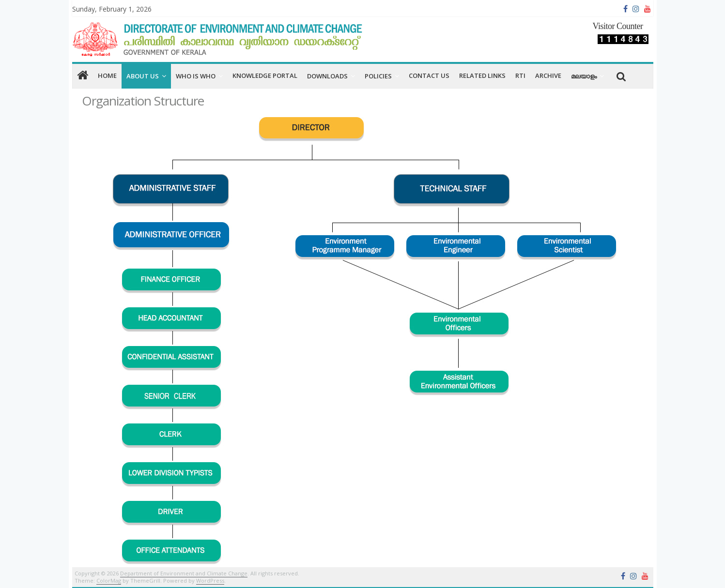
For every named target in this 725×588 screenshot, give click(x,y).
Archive (548, 75)
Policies (378, 76)
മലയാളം (584, 76)
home (107, 75)
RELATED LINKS (482, 75)
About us (143, 76)
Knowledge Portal (265, 75)
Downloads (327, 76)
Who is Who (196, 76)
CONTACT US (429, 75)
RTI (520, 75)
